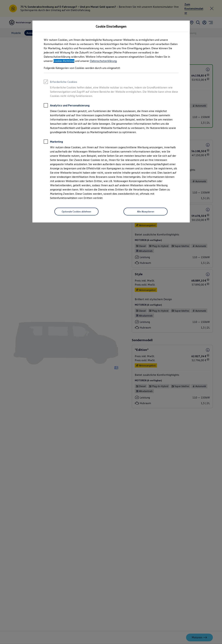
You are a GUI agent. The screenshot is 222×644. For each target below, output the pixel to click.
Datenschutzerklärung (103, 61)
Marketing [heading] (53, 142)
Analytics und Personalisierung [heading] (67, 106)
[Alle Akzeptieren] (146, 212)
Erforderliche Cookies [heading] (60, 82)
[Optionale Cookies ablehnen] (76, 212)
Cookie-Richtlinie (64, 61)
